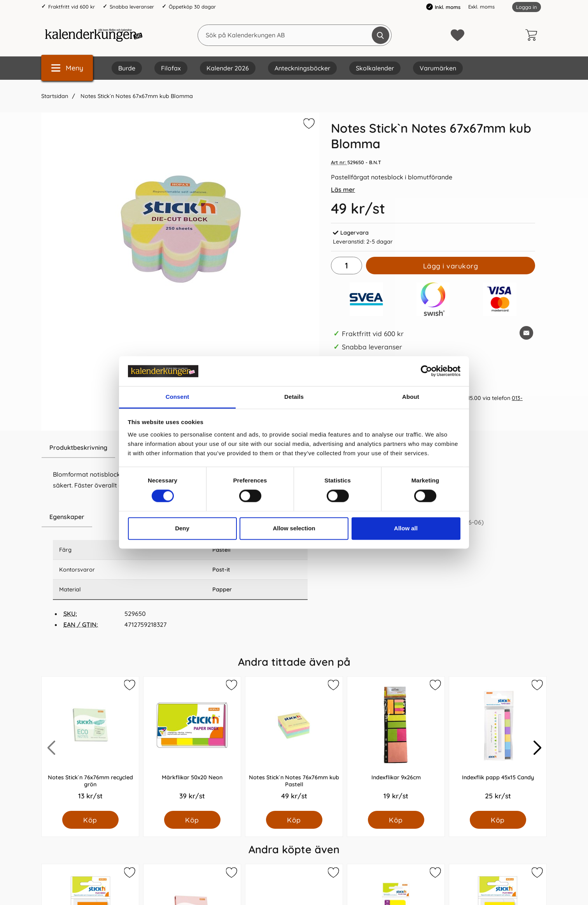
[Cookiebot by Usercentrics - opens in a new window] (426, 371)
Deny (182, 528)
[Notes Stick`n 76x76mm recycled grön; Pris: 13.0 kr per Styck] (90, 744)
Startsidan (55, 96)
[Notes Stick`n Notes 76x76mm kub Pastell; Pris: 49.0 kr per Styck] (294, 744)
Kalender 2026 (228, 68)
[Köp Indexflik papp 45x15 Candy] (498, 820)
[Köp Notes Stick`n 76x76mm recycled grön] (90, 820)
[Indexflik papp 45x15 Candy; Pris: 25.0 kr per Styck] (498, 744)
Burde (127, 68)
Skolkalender (375, 68)
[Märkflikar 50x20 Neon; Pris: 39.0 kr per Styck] (192, 744)
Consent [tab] (178, 397)
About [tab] (411, 397)
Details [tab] (294, 397)
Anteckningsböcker (302, 68)
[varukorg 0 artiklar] (533, 35)
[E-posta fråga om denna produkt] (526, 333)
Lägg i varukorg (451, 266)
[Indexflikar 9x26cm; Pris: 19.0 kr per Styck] (396, 744)
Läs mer (343, 189)
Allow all (406, 528)
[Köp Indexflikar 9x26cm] (396, 820)
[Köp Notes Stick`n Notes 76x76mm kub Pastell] (294, 820)
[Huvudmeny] (67, 68)
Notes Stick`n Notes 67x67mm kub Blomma (136, 96)
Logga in (527, 7)
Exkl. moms (481, 7)
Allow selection (294, 528)
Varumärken (438, 68)
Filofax (171, 68)
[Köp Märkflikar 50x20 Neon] (192, 820)
